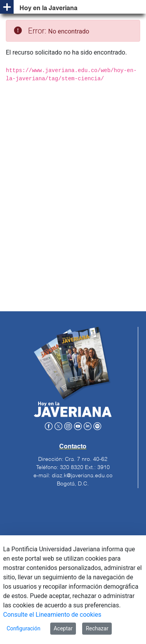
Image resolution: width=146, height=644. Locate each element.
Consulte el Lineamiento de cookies (52, 615)
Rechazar (97, 628)
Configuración (24, 628)
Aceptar (63, 628)
